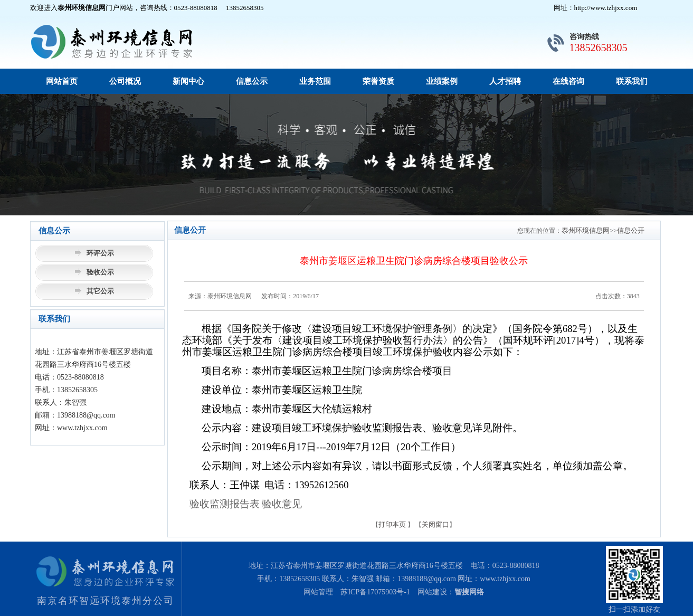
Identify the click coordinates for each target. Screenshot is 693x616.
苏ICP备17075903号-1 (375, 592)
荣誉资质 (378, 81)
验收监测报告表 (225, 504)
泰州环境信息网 (586, 230)
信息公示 (252, 81)
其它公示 (100, 291)
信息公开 (631, 230)
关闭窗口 (435, 524)
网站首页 (62, 81)
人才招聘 (505, 81)
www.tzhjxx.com (505, 579)
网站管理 (318, 592)
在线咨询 (568, 81)
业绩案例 (442, 81)
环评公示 (100, 253)
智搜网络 (469, 592)
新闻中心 (188, 81)
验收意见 (282, 504)
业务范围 (315, 81)
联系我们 (632, 81)
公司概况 (125, 81)
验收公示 (100, 272)
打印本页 (392, 524)
